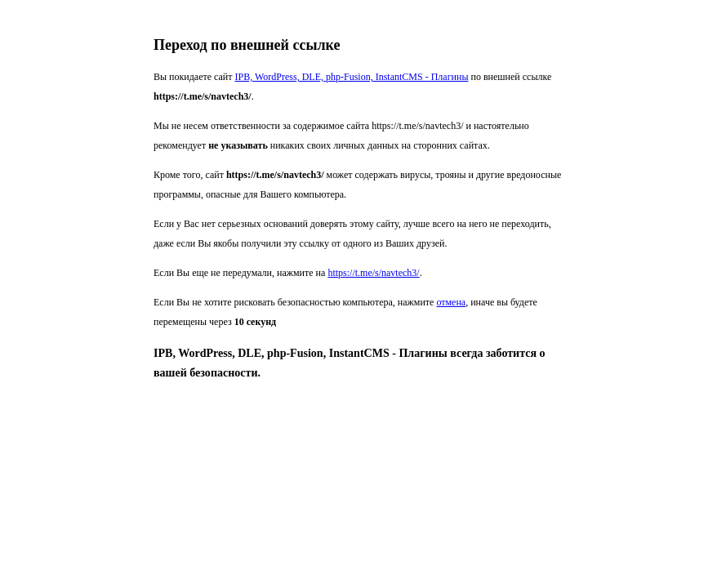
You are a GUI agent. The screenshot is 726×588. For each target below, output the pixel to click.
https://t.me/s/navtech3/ (373, 273)
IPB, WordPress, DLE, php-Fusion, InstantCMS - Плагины (352, 77)
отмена (451, 302)
